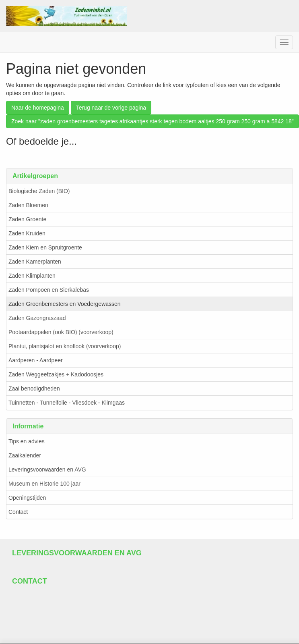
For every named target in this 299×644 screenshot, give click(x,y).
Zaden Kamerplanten (35, 262)
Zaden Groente (27, 219)
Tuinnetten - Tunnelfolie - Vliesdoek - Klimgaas (67, 403)
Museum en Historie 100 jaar (44, 484)
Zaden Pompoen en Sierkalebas (49, 290)
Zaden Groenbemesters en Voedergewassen (65, 304)
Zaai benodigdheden (34, 388)
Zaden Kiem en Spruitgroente (45, 247)
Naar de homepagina (38, 108)
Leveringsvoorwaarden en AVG (47, 469)
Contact (18, 512)
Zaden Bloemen (28, 205)
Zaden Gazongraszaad (37, 318)
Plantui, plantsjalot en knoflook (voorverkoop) (65, 346)
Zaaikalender (25, 455)
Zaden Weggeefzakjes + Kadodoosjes (56, 374)
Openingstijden (27, 498)
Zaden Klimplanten (32, 276)
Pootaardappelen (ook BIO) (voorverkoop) (61, 332)
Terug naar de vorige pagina (111, 108)
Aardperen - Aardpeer (36, 360)
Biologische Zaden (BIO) (39, 191)
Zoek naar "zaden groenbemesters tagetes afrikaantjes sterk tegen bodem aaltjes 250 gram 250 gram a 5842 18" (153, 121)
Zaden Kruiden (27, 233)
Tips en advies (27, 441)
